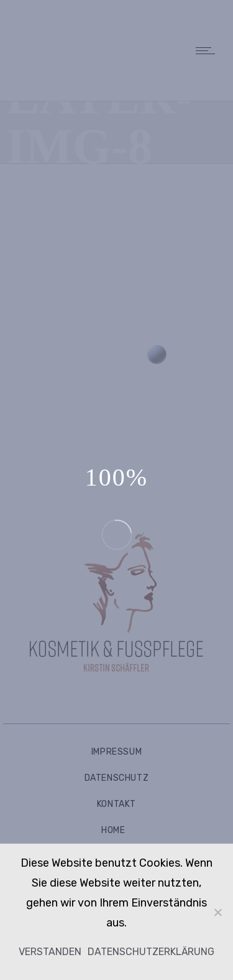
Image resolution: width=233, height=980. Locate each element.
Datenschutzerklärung (151, 952)
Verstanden (50, 952)
